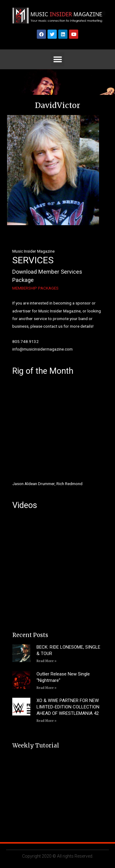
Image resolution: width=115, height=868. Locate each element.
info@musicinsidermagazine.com (42, 349)
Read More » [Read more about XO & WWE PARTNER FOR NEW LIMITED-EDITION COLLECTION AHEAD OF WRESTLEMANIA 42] (46, 721)
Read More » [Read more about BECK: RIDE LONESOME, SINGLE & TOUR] (46, 661)
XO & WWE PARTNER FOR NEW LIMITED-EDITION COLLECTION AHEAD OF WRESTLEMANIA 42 (68, 707)
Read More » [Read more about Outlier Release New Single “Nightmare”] (46, 688)
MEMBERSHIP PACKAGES (35, 288)
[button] (57, 59)
